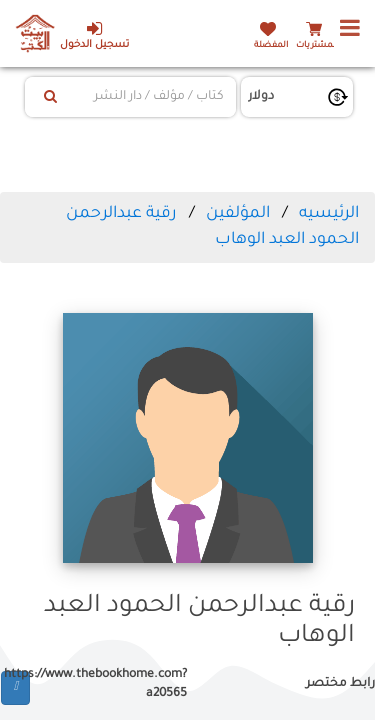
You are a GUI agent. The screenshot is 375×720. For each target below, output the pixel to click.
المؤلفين (238, 214)
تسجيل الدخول (94, 35)
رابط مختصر (340, 684)
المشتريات (317, 45)
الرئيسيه (329, 214)
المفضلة (271, 45)
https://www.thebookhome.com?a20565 (109, 684)
